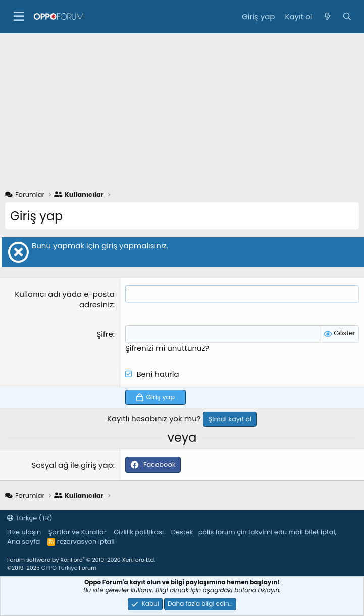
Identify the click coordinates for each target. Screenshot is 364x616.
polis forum (217, 532)
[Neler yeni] (327, 16)
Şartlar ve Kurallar (77, 532)
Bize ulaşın (24, 532)
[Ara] (347, 16)
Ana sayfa (23, 542)
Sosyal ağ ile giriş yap (72, 465)
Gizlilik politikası (139, 532)
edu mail (289, 532)
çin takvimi (254, 532)
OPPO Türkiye (59, 568)
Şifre (105, 334)
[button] (19, 17)
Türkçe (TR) (30, 518)
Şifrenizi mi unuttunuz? (167, 348)
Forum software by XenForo (81, 560)
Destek (182, 532)
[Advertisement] (182, 109)
